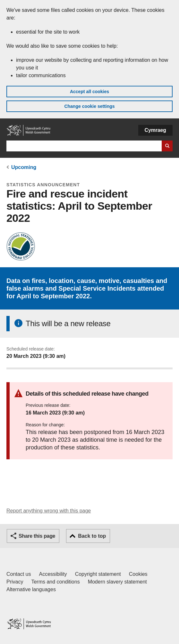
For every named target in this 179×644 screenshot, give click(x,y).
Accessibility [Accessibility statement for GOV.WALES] (53, 574)
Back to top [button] (92, 536)
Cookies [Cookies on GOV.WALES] (138, 574)
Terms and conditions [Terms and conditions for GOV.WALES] (55, 582)
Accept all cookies (89, 92)
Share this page (37, 536)
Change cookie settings (89, 106)
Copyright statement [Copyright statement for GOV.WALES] (98, 574)
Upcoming (24, 167)
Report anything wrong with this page (49, 511)
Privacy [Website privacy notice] (15, 582)
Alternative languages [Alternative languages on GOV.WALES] (31, 589)
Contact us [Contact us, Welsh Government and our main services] (19, 574)
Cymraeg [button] (155, 130)
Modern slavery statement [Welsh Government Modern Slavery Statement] (117, 582)
